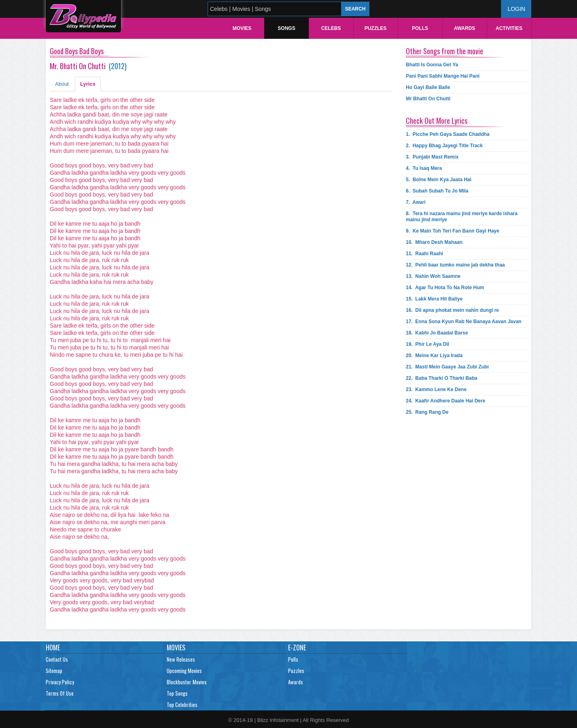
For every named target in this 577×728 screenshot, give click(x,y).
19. (427, 344)
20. (434, 356)
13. (433, 276)
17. (464, 322)
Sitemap (54, 671)
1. (448, 134)
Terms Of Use (60, 693)
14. (445, 288)
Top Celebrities (182, 705)
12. (455, 265)
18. (437, 333)
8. (462, 217)
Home (53, 648)
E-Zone (297, 648)
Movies (242, 28)
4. (424, 168)
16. (452, 310)
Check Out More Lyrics (437, 121)
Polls (420, 28)
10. (434, 242)
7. (416, 202)
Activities (509, 28)
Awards (465, 28)
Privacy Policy (60, 682)
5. (439, 180)
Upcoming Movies (184, 671)
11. (424, 254)
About (62, 84)
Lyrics (88, 84)
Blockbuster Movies (187, 682)
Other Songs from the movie (444, 51)
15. (434, 299)
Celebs (331, 28)
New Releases (181, 659)
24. (445, 401)
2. (444, 146)
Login (516, 9)
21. (447, 367)
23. (436, 389)
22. (442, 378)
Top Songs (177, 693)
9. (453, 231)
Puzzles (376, 28)
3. (432, 157)
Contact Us (57, 659)
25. (427, 412)
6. (437, 191)
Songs (286, 28)
